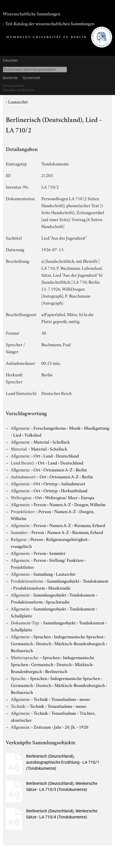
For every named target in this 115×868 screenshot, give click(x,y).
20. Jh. (70, 727)
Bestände (10, 78)
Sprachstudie (58, 601)
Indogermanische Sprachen (79, 636)
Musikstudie (59, 588)
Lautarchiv (18, 101)
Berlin (81, 469)
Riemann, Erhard (90, 525)
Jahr (58, 727)
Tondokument (95, 581)
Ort (37, 455)
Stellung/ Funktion (66, 560)
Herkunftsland (74, 490)
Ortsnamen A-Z (58, 469)
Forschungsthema (50, 428)
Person (40, 504)
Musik (75, 428)
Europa (88, 497)
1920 (84, 727)
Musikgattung (97, 428)
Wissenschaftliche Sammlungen (32, 13)
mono (85, 699)
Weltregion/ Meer (61, 497)
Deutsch (44, 643)
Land (48, 455)
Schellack (61, 442)
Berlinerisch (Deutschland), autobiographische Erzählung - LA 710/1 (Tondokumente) (63, 762)
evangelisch (21, 546)
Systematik (31, 78)
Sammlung (43, 574)
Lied (17, 435)
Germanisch (22, 643)
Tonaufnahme (64, 699)
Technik (41, 699)
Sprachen (42, 636)
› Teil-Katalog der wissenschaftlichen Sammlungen (49, 23)
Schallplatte (22, 615)
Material (41, 442)
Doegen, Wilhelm (90, 504)
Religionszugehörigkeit (67, 539)
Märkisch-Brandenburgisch (80, 643)
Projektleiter (22, 567)
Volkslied (33, 435)
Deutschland (67, 455)
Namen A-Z (60, 504)
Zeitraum (42, 727)
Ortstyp (51, 483)
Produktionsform (29, 588)
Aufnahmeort (73, 483)
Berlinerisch (22, 650)
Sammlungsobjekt (63, 581)
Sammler (57, 553)
